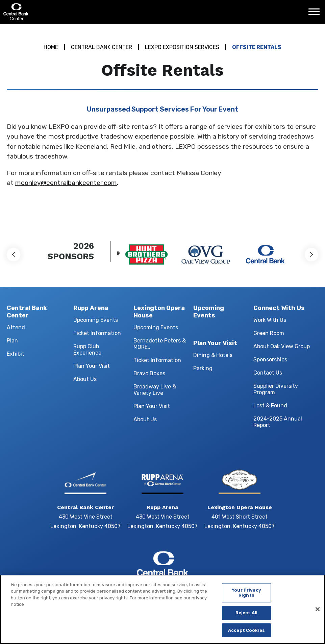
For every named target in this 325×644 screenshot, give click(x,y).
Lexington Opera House (159, 312)
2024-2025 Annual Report (278, 422)
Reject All (246, 616)
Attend (16, 327)
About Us (85, 379)
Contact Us (268, 373)
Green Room (269, 333)
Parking (203, 368)
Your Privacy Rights (246, 597)
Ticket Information (97, 333)
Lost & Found (270, 406)
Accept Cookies (246, 634)
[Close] (318, 613)
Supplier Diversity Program (276, 389)
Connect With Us (279, 308)
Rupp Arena (91, 308)
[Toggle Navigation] (316, 14)
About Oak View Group (282, 346)
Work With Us (270, 320)
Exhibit (16, 354)
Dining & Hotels (213, 355)
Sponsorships (270, 360)
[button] (14, 255)
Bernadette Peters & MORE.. (160, 344)
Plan (12, 341)
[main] (162, 123)
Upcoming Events (96, 320)
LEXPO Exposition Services (182, 47)
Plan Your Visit (92, 366)
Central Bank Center (40, 12)
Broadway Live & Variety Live (155, 390)
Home (51, 47)
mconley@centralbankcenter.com (66, 183)
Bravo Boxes (149, 373)
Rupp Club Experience (87, 350)
